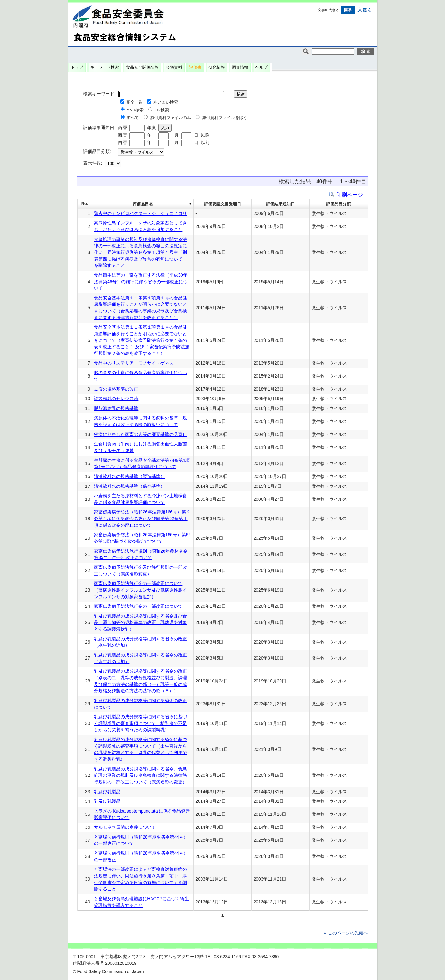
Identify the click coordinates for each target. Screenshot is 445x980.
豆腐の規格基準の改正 (116, 389)
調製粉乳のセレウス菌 (116, 399)
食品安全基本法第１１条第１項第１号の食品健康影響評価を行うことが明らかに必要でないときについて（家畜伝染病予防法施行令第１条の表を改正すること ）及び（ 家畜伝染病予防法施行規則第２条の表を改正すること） (142, 340)
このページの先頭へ (348, 933)
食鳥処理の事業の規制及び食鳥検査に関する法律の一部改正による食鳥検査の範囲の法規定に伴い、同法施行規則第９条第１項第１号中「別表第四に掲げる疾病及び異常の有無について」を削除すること (140, 253)
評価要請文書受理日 (222, 204)
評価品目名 (143, 204)
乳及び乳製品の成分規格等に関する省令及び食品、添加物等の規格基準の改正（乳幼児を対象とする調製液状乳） (140, 623)
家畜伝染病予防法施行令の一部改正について (138, 606)
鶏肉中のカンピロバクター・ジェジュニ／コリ (140, 214)
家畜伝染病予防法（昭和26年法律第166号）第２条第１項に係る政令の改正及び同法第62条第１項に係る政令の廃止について (142, 518)
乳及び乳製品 (107, 792)
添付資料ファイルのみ (170, 118)
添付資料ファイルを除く (225, 118)
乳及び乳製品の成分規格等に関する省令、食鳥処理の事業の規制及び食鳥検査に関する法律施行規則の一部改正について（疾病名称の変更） (140, 776)
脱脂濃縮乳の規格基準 (116, 408)
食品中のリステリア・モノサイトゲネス (134, 363)
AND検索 (135, 110)
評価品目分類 (338, 204)
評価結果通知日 (280, 204)
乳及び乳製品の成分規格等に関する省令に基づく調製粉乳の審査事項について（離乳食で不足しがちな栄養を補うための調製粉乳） (140, 723)
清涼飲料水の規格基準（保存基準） (129, 486)
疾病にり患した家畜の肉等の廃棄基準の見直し (140, 434)
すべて (133, 118)
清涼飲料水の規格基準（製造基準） (129, 477)
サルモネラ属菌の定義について (125, 827)
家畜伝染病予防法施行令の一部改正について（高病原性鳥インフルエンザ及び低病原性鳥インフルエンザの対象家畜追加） (140, 590)
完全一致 (134, 102)
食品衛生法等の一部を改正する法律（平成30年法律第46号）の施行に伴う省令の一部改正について (141, 282)
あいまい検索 (166, 102)
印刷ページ (350, 195)
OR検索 (162, 110)
